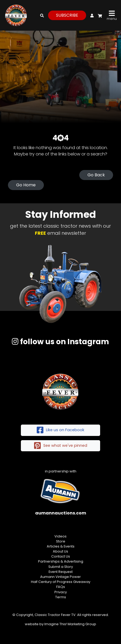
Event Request (61, 572)
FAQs (61, 587)
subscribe (67, 15)
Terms (61, 597)
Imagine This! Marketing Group (70, 624)
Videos (60, 536)
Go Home (26, 185)
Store (61, 541)
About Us (60, 551)
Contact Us (61, 556)
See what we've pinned (61, 446)
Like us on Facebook (60, 430)
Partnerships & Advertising (61, 561)
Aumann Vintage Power (60, 577)
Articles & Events (61, 546)
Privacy (61, 592)
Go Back (96, 175)
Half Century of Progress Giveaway (61, 582)
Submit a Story (61, 567)
